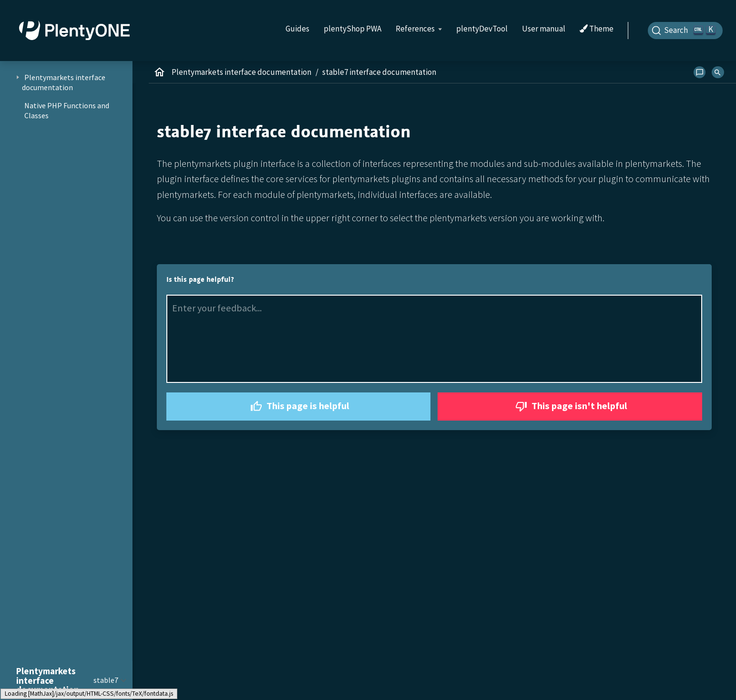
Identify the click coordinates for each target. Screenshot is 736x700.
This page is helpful (299, 407)
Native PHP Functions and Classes (67, 111)
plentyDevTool (482, 29)
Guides (297, 29)
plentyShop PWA (353, 29)
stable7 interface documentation (379, 72)
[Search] (685, 31)
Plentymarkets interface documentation (241, 72)
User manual (544, 29)
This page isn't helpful (570, 407)
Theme (597, 29)
